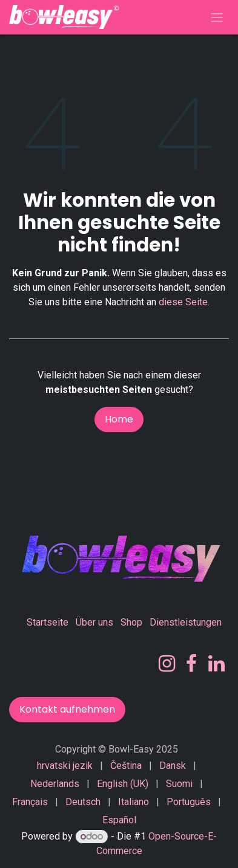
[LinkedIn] (217, 664)
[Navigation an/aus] (217, 17)
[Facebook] (191, 664)
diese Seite (183, 302)
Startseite (48, 622)
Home (119, 419)
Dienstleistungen (186, 622)
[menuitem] (65, 766)
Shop (131, 622)
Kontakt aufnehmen (67, 709)
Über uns (94, 622)
